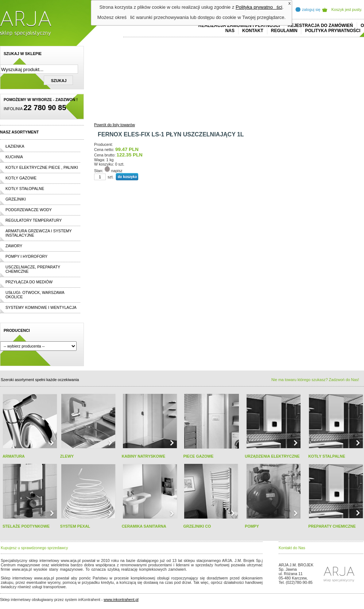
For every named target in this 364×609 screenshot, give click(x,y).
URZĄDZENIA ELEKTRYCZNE (272, 456)
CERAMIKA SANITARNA (144, 526)
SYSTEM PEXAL (75, 526)
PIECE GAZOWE (198, 456)
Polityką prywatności (259, 7)
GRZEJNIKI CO (197, 526)
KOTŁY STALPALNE (327, 456)
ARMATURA (14, 456)
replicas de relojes (72, 574)
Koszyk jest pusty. (347, 9)
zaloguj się (311, 9)
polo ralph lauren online (210, 569)
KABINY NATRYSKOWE (144, 456)
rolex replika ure (110, 587)
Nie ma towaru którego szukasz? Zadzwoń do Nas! (315, 380)
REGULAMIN (284, 31)
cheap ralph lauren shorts (33, 574)
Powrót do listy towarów (115, 125)
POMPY (252, 526)
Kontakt (253, 31)
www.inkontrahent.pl (121, 600)
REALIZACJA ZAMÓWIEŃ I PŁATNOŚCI (239, 26)
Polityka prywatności (333, 31)
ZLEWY (67, 456)
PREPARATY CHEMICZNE (332, 526)
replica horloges (82, 587)
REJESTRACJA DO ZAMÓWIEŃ (320, 26)
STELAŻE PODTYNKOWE (26, 526)
